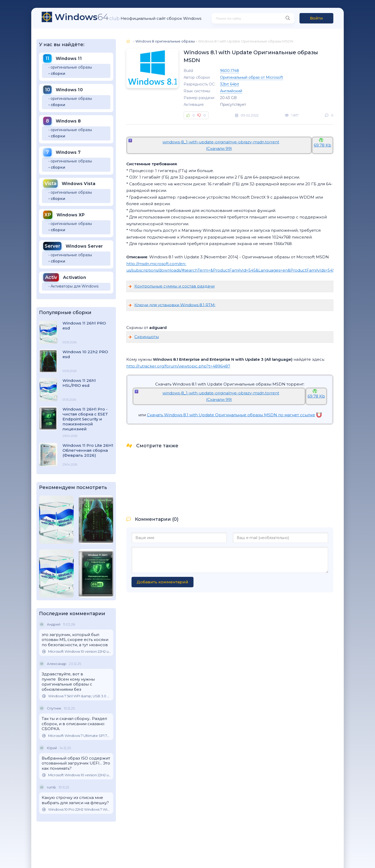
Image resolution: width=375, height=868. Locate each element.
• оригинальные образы (70, 67)
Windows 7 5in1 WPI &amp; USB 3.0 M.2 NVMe (76, 696)
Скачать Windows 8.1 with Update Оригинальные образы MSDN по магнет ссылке (234, 415)
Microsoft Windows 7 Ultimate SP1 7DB (76, 736)
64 (87, 17)
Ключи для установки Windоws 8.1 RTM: (175, 305)
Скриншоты (147, 337)
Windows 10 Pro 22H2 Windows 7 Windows (76, 809)
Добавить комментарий (162, 582)
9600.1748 (230, 71)
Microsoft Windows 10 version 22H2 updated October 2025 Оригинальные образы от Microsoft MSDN (76, 652)
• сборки (57, 74)
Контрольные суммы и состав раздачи (174, 286)
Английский (231, 91)
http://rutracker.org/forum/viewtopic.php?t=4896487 (178, 366)
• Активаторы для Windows (73, 286)
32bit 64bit (230, 84)
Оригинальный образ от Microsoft (252, 77)
